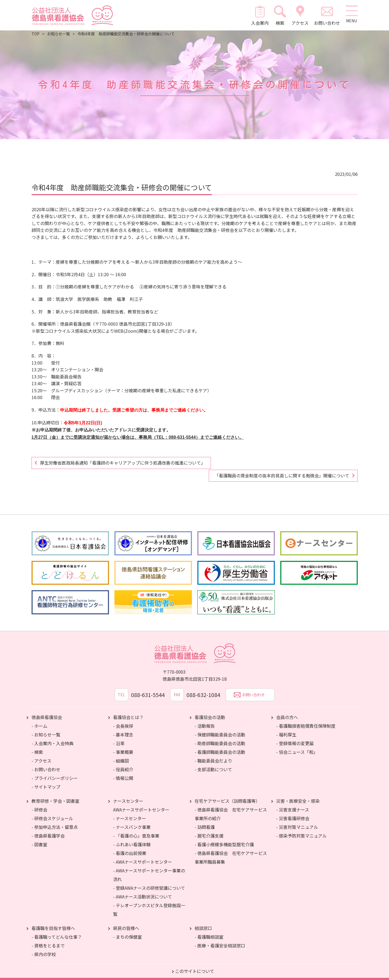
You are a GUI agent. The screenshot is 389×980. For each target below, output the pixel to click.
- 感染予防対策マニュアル (301, 830)
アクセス (299, 15)
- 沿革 (119, 737)
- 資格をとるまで (48, 939)
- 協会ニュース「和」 (297, 746)
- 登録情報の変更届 (295, 737)
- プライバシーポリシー (55, 772)
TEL (118, 689)
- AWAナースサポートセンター (143, 856)
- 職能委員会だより (213, 755)
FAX (177, 689)
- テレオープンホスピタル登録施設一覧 (149, 904)
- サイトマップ (46, 781)
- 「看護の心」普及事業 (136, 830)
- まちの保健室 (127, 931)
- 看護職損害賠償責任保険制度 (306, 720)
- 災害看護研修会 (293, 812)
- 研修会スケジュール (52, 812)
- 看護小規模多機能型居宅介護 (224, 838)
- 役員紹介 (123, 763)
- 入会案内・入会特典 (52, 737)
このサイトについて (195, 965)
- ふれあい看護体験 (132, 838)
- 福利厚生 (286, 729)
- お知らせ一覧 (46, 729)
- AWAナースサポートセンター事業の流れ (149, 869)
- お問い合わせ (46, 763)
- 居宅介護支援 (209, 830)
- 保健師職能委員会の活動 (220, 729)
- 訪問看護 (205, 821)
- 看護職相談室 (209, 931)
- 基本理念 (123, 729)
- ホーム (39, 720)
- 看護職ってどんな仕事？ (57, 931)
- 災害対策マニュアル (297, 821)
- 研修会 (39, 804)
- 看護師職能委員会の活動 (220, 746)
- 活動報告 (205, 720)
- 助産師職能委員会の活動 (220, 737)
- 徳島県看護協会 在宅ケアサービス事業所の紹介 (231, 808)
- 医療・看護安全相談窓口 (220, 939)
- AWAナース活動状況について (143, 891)
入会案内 (258, 15)
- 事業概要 (123, 746)
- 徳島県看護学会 (48, 830)
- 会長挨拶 (123, 720)
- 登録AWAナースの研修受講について (149, 882)
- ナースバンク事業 (132, 821)
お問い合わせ (326, 15)
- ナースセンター (130, 812)
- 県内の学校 (44, 948)
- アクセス (41, 755)
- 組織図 (121, 755)
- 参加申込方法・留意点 (55, 821)
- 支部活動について (213, 763)
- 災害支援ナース (293, 804)
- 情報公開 (123, 772)
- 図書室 (39, 838)
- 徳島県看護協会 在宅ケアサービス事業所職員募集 (231, 851)
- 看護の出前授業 (130, 847)
